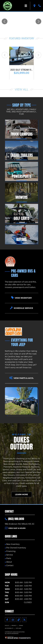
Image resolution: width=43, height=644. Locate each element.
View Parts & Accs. (21, 378)
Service (10, 555)
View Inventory (21, 298)
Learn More (21, 495)
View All (22, 89)
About (9, 562)
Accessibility (9, 628)
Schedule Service (22, 308)
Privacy (14, 626)
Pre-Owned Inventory (16, 548)
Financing (11, 551)
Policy (7, 626)
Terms (21, 626)
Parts (9, 558)
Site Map (18, 628)
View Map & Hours (15, 528)
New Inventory (13, 544)
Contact (10, 565)
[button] (5, 21)
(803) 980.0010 (15, 519)
